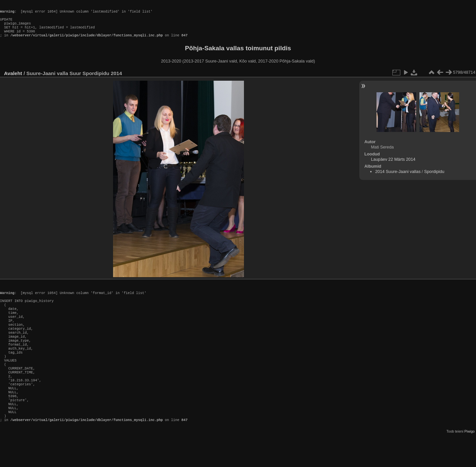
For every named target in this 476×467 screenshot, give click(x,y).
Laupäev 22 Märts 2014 (393, 166)
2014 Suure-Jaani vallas (398, 178)
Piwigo (470, 462)
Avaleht (13, 80)
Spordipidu (434, 178)
